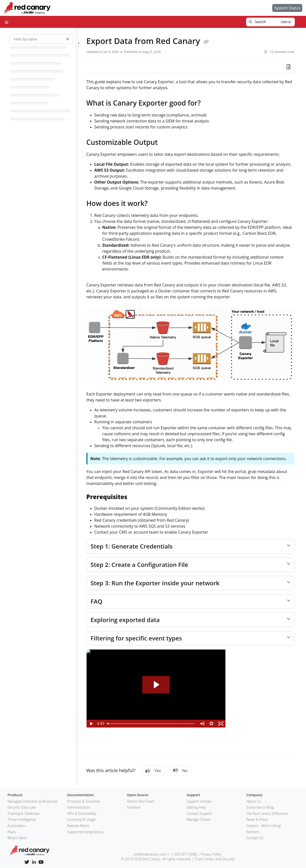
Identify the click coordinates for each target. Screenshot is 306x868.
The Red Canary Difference (267, 813)
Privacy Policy (211, 854)
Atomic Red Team (141, 801)
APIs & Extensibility (82, 813)
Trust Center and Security (215, 859)
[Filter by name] (41, 39)
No (181, 771)
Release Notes (78, 826)
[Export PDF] (288, 67)
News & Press (257, 819)
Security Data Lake (22, 807)
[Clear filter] (68, 39)
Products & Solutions (83, 801)
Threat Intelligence (22, 819)
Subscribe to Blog (260, 807)
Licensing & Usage (81, 819)
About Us (254, 801)
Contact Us (255, 838)
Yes (153, 771)
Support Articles (199, 801)
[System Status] (287, 8)
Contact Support (199, 813)
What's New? (17, 838)
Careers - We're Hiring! (264, 826)
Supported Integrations (85, 832)
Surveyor (134, 807)
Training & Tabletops (23, 813)
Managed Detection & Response (33, 801)
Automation (17, 826)
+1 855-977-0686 (183, 854)
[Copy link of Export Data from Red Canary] (206, 42)
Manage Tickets (199, 819)
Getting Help (196, 807)
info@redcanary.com (150, 854)
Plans (12, 832)
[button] (270, 22)
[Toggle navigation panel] (79, 43)
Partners (253, 832)
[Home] (27, 8)
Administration (78, 807)
